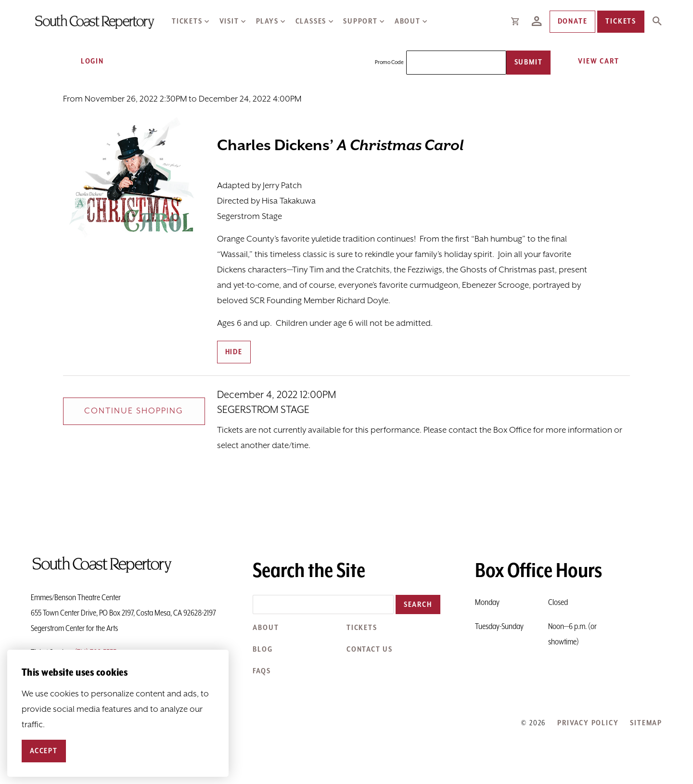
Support (360, 21)
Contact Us (370, 649)
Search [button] (418, 605)
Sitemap (646, 723)
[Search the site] (323, 604)
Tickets (187, 21)
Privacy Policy (588, 723)
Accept (44, 751)
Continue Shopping (134, 411)
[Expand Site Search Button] (657, 22)
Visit (229, 21)
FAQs (262, 671)
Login (86, 61)
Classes (311, 21)
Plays (267, 21)
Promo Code (389, 63)
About (408, 21)
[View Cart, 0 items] (595, 61)
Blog (263, 649)
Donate (573, 21)
